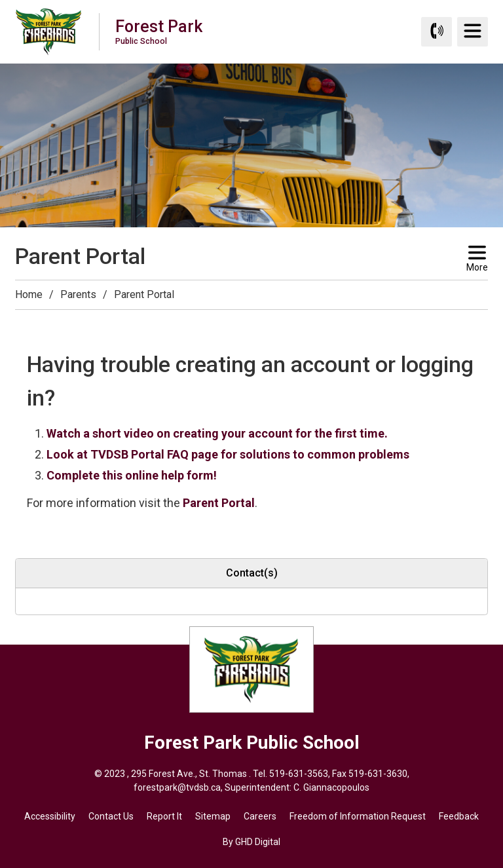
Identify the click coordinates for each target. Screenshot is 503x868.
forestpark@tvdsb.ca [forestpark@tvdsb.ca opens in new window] (177, 787)
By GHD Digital (251, 842)
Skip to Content (0, 0)
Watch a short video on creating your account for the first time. (217, 433)
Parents (78, 294)
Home (29, 294)
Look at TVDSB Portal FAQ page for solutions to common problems (228, 454)
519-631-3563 (299, 774)
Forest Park (159, 31)
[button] (23, 322)
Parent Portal (219, 503)
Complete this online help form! (132, 475)
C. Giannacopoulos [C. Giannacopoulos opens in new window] (331, 787)
